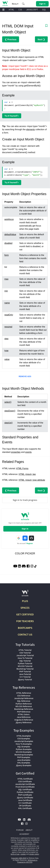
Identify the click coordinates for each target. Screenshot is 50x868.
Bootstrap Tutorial (25, 669)
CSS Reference (24, 696)
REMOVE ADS (25, 376)
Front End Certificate (25, 787)
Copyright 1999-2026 (19, 858)
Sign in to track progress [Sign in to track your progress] (25, 500)
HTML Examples (24, 736)
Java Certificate (25, 800)
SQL (44, 10)
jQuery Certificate (25, 797)
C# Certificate (25, 806)
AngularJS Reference (24, 720)
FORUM (20, 830)
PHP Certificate (25, 795)
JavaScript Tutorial (25, 655)
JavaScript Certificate (25, 784)
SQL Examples (24, 747)
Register (30, 543)
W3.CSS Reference (24, 706)
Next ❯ (41, 39)
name (7, 303)
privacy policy (34, 854)
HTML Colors (24, 714)
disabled (8, 243)
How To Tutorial (25, 658)
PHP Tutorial (25, 671)
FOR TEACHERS (25, 621)
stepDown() (10, 411)
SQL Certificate (25, 789)
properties (16, 452)
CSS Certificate (25, 781)
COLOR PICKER (25, 553)
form (7, 255)
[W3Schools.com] (25, 594)
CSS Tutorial (25, 653)
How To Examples (24, 744)
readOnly (9, 315)
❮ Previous (11, 39)
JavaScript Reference (24, 698)
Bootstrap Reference (24, 709)
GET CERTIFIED (25, 614)
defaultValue (10, 234)
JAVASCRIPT (32, 10)
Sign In (25, 529)
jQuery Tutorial (25, 679)
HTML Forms (22, 468)
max (6, 279)
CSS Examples (24, 738)
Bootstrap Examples (24, 755)
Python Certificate (25, 792)
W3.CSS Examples (24, 752)
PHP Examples (24, 757)
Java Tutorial (25, 674)
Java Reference (24, 717)
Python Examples (24, 749)
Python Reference (24, 704)
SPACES (25, 608)
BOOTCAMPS (25, 628)
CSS (20, 10)
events (28, 452)
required (8, 327)
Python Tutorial (25, 663)
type (6, 351)
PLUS (25, 601)
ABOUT (29, 830)
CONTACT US (25, 634)
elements (31, 129)
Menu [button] (15, 4)
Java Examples (24, 760)
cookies (23, 854)
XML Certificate (25, 808)
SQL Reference (24, 701)
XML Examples (24, 763)
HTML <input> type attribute (32, 480)
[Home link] (5, 4)
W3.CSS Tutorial (25, 666)
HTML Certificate (25, 779)
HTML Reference (24, 693)
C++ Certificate (25, 803)
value (7, 359)
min (6, 291)
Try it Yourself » (12, 116)
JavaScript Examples (24, 741)
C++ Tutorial (25, 677)
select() (8, 402)
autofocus (9, 219)
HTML (11, 10)
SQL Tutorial (25, 661)
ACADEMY (24, 834)
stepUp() (8, 423)
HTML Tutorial (25, 650)
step (6, 339)
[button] (23, 4)
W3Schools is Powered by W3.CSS (27, 861)
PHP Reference (24, 712)
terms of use (15, 854)
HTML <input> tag (27, 474)
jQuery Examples (24, 765)
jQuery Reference (24, 722)
